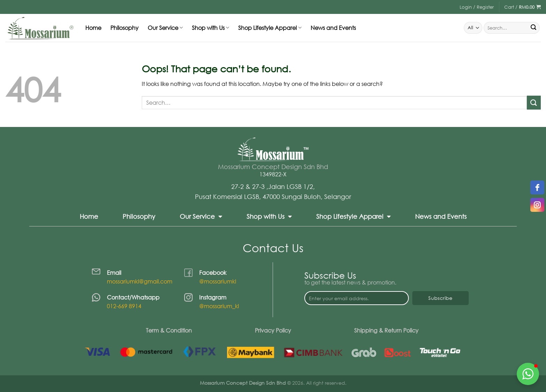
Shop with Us (210, 28)
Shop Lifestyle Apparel (270, 28)
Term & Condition (169, 330)
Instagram (213, 297)
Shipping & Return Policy (386, 330)
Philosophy (124, 28)
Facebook (213, 273)
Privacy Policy (273, 330)
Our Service (165, 28)
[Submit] (533, 28)
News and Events (333, 28)
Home (93, 28)
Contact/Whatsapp (133, 297)
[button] (528, 374)
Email (114, 273)
